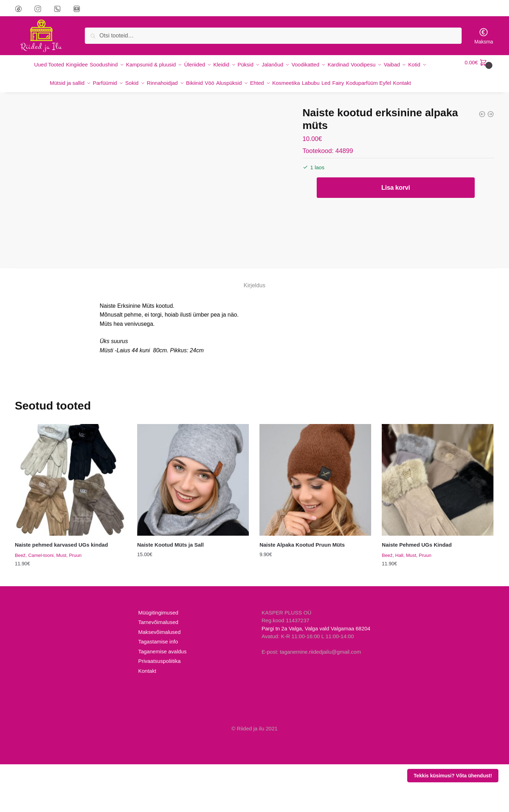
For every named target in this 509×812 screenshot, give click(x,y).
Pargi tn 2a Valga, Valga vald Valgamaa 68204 (316, 676)
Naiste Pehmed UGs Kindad (417, 592)
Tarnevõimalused (158, 670)
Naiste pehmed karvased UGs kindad (61, 592)
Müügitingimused (158, 660)
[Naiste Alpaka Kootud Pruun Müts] (315, 528)
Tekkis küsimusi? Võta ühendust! (453, 776)
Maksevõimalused (159, 680)
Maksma (484, 36)
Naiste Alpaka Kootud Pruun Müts (302, 592)
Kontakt (147, 719)
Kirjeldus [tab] (254, 333)
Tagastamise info (158, 690)
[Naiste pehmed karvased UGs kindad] (71, 528)
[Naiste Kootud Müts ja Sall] (193, 528)
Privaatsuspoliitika (159, 709)
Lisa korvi (396, 193)
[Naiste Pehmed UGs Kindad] (438, 528)
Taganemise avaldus (162, 699)
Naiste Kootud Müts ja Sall (170, 592)
